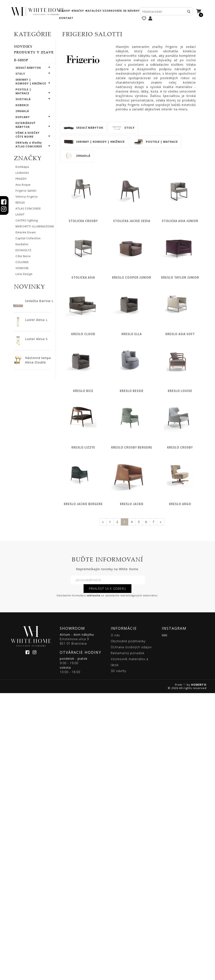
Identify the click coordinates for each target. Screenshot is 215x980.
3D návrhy (131, 11)
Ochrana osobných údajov (131, 934)
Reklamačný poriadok (128, 940)
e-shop (65, 11)
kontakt (66, 18)
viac (165, 921)
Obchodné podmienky (128, 928)
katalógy (94, 11)
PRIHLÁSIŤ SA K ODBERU (107, 875)
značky (78, 11)
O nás (115, 922)
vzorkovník (112, 11)
